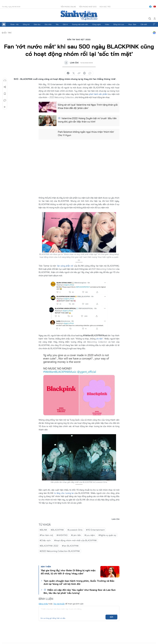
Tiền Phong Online (68, 7)
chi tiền (99, 339)
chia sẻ (68, 73)
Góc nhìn (48, 24)
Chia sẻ (5, 87)
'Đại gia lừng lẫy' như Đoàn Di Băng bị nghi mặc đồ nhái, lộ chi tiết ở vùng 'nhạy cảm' (68, 572)
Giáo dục (37, 24)
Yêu (57, 24)
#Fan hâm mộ (46, 535)
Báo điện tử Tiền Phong (79, 15)
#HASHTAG (62, 535)
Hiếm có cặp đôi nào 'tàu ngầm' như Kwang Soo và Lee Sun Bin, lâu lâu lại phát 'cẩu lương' (80, 591)
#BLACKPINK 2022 (49, 546)
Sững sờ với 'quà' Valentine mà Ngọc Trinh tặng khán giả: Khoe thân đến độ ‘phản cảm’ (88, 106)
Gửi (111, 617)
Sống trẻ (26, 24)
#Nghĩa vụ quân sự (107, 535)
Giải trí (65, 24)
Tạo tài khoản (59, 604)
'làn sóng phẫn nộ (65, 266)
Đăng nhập (43, 604)
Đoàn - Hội (14, 24)
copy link (79, 73)
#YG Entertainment (95, 530)
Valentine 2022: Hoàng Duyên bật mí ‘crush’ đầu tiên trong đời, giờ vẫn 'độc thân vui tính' (87, 120)
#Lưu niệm (90, 535)
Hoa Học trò (105, 7)
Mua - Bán (132, 24)
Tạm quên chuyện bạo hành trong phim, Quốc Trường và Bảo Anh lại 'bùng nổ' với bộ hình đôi (79, 582)
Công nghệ (96, 24)
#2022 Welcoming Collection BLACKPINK (60, 551)
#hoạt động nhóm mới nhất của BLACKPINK (75, 540)
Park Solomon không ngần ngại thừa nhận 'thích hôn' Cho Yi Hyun (86, 134)
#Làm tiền (76, 535)
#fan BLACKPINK (70, 546)
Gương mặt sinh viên (80, 24)
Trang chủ (4, 24)
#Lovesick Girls (75, 530)
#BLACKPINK (57, 530)
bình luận (90, 73)
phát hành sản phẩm (99, 94)
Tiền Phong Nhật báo (88, 7)
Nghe (5, 80)
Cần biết (144, 24)
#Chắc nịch (45, 540)
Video (107, 24)
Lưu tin (5, 94)
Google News (154, 33)
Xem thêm (154, 24)
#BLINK (43, 530)
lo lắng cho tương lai (63, 493)
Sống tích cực (119, 24)
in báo (84, 73)
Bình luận (5, 100)
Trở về (5, 107)
